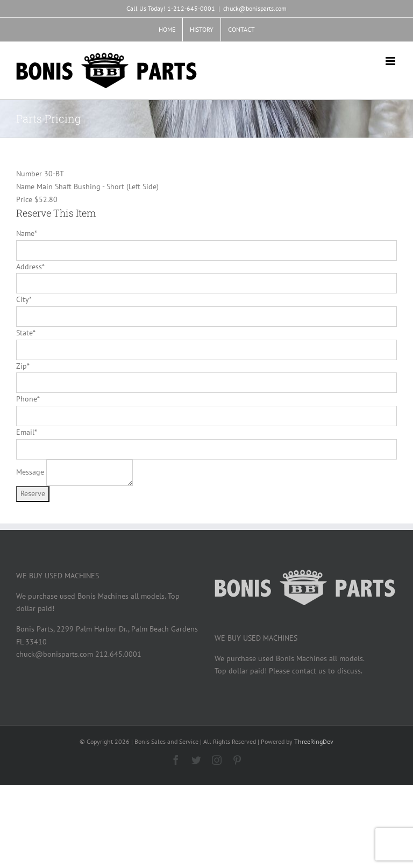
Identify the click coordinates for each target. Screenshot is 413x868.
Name (26, 233)
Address (30, 267)
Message (30, 472)
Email (26, 432)
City (24, 299)
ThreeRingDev (314, 741)
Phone (28, 399)
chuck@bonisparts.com (255, 8)
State (26, 333)
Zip (23, 366)
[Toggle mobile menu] (391, 61)
